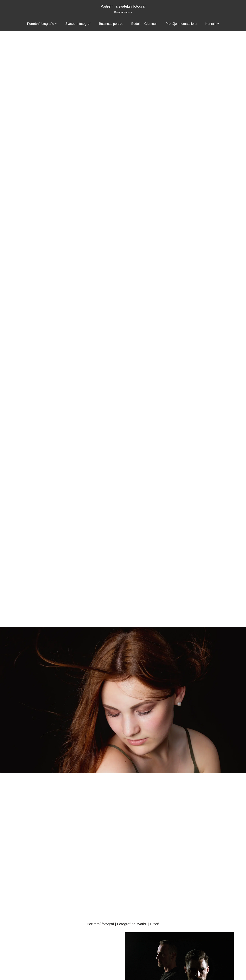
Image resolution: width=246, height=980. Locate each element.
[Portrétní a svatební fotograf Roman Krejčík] (123, 9)
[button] (56, 24)
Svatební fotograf (78, 24)
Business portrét (111, 24)
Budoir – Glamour (144, 24)
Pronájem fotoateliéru (181, 24)
